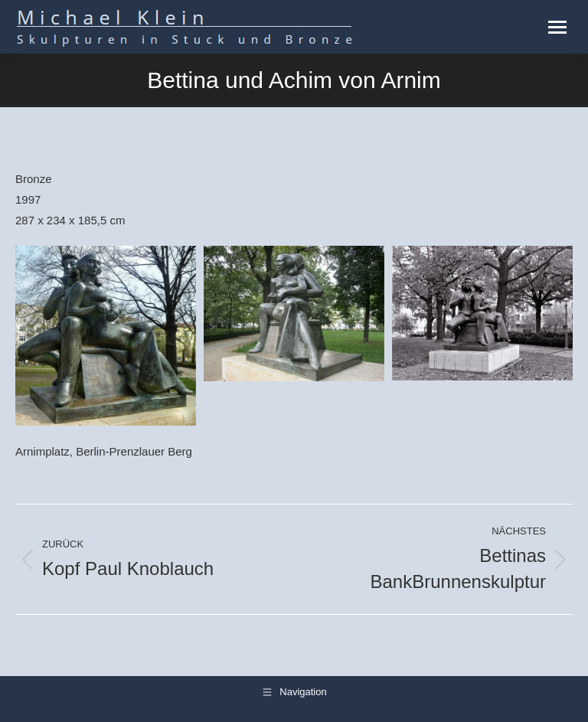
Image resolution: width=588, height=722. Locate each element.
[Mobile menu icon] (557, 27)
